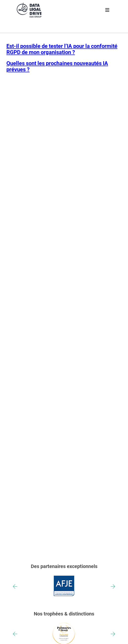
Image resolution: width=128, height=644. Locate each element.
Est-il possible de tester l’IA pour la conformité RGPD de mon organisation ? (62, 49)
